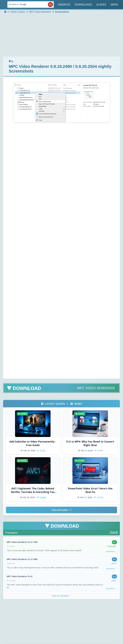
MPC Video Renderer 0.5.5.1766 (22, 542)
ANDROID (64, 4)
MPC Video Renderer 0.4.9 (19, 576)
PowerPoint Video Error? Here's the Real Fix (90, 490)
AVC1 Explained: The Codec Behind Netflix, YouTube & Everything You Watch (33, 490)
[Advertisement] (62, 35)
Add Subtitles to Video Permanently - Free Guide (33, 443)
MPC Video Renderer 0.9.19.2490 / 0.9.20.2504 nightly (60, 66)
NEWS (114, 4)
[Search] (31, 5)
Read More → (112, 551)
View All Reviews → (61, 596)
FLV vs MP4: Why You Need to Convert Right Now (90, 443)
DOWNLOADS (83, 4)
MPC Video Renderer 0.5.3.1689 (22, 559)
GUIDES (101, 4)
